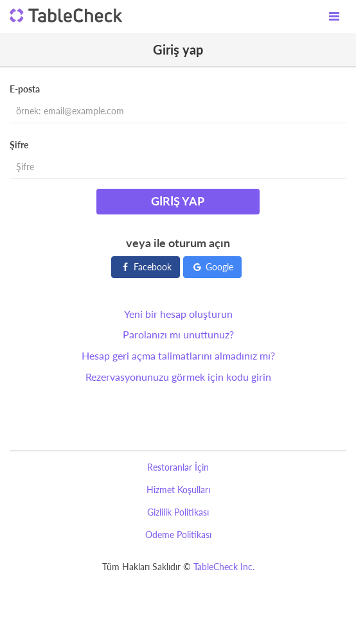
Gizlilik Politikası (178, 512)
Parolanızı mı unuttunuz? (178, 334)
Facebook (146, 267)
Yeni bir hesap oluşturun (178, 314)
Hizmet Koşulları (178, 490)
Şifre (19, 145)
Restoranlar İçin (178, 467)
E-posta (25, 89)
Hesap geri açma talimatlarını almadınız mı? (178, 355)
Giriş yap (178, 201)
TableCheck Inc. (224, 567)
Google (212, 267)
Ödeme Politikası (178, 535)
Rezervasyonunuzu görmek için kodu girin (178, 377)
